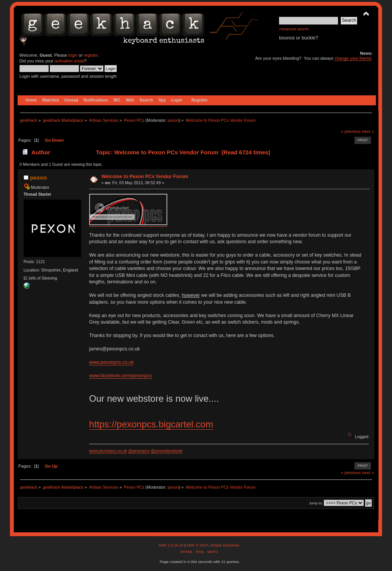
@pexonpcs (139, 451)
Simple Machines (225, 545)
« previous (351, 131)
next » (368, 131)
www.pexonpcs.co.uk (111, 362)
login (73, 55)
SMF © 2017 (197, 545)
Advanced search (294, 29)
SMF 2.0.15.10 (171, 545)
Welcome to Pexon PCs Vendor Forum (145, 177)
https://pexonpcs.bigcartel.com (151, 424)
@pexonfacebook (167, 451)
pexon (173, 120)
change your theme (353, 58)
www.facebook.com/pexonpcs (121, 376)
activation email (69, 61)
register (91, 55)
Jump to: (316, 503)
